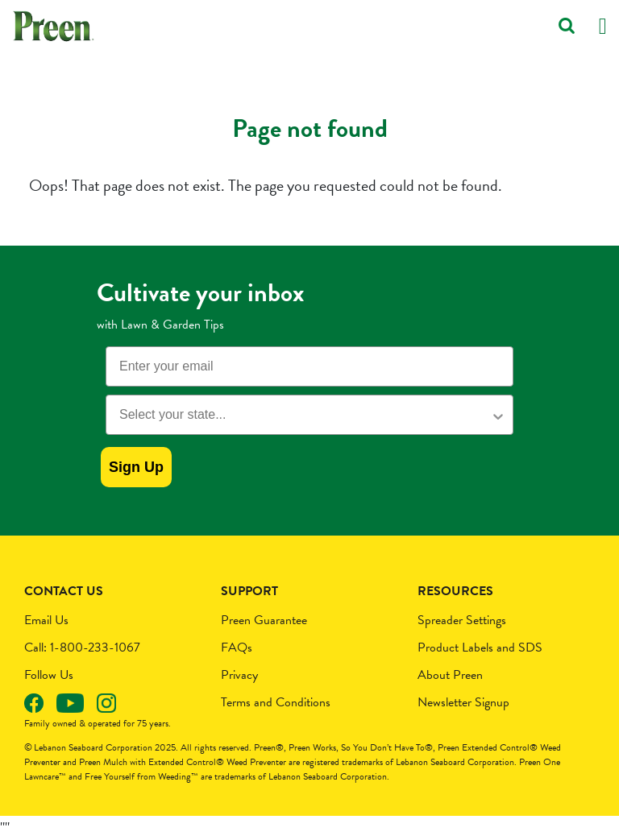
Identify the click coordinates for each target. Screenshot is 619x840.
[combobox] (305, 415)
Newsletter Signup (463, 702)
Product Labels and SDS (480, 648)
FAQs (237, 648)
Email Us (46, 620)
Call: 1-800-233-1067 (82, 648)
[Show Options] (498, 415)
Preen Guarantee (264, 620)
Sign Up (136, 467)
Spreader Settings (462, 620)
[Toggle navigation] (603, 26)
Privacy (239, 675)
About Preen (450, 675)
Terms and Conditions (276, 702)
